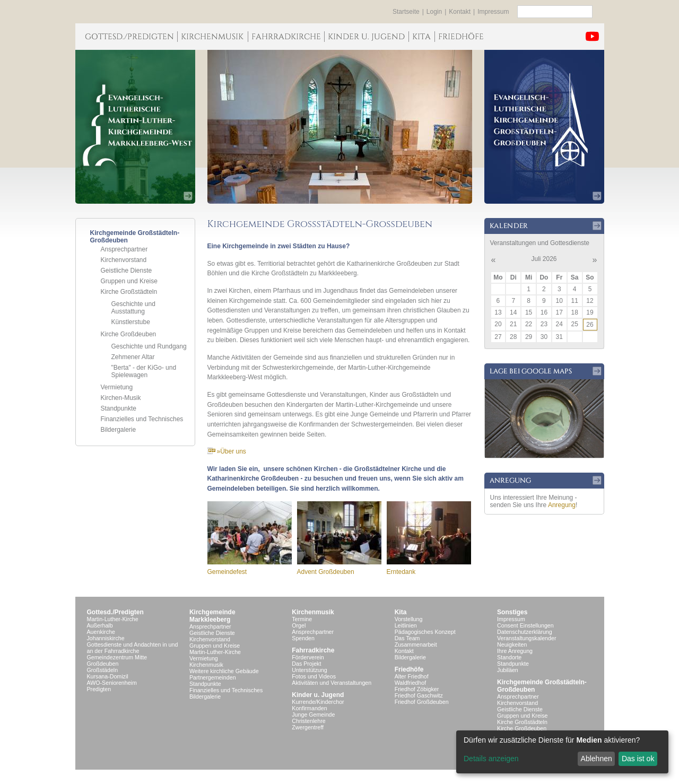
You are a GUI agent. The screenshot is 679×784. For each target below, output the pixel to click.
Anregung (562, 505)
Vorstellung (409, 619)
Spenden (303, 638)
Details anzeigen (491, 759)
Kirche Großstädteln (129, 292)
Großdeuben (103, 664)
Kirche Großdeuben (129, 334)
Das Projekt (306, 664)
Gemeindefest (227, 572)
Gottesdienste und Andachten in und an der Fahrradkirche (133, 648)
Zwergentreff (308, 727)
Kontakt (460, 12)
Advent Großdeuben (326, 572)
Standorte (509, 657)
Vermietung (117, 387)
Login (434, 12)
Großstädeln (103, 670)
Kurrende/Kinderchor (318, 702)
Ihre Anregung (515, 651)
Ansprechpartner (124, 249)
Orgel (299, 625)
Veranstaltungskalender (526, 638)
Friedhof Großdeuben (422, 702)
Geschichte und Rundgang (149, 346)
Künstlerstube (131, 322)
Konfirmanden (309, 708)
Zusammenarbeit (416, 644)
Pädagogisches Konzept (425, 632)
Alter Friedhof (412, 676)
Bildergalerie (119, 430)
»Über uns (227, 451)
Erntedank (401, 572)
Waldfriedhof (410, 683)
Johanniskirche (106, 638)
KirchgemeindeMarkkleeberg (212, 616)
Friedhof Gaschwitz (419, 695)
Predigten (99, 689)
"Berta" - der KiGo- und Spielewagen (144, 371)
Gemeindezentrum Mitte (117, 657)
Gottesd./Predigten (115, 612)
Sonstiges (512, 612)
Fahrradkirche (313, 650)
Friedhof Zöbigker (417, 689)
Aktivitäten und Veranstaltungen (332, 683)
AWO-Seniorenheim (112, 683)
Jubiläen (508, 670)
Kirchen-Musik (121, 398)
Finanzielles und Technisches (142, 419)
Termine (302, 619)
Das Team (407, 638)
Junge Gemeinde (313, 715)
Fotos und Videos (314, 676)
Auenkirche (101, 632)
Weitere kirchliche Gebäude (224, 671)
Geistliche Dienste (127, 271)
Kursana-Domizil (108, 676)
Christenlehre (308, 721)
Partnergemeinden (213, 677)
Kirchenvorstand (124, 260)
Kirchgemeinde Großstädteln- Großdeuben (542, 686)
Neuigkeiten (512, 644)
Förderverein (308, 657)
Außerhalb (100, 625)
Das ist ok (638, 759)
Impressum (493, 12)
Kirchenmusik (206, 665)
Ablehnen (597, 759)
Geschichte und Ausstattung (133, 308)
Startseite (406, 12)
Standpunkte (119, 408)
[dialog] (562, 752)
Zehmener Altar (133, 357)
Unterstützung (309, 670)
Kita (401, 612)
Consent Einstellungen (525, 625)
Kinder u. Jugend (318, 695)
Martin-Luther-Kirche (113, 619)
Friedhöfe (409, 669)
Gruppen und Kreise (129, 281)
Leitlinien (406, 625)
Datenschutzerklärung (525, 632)
